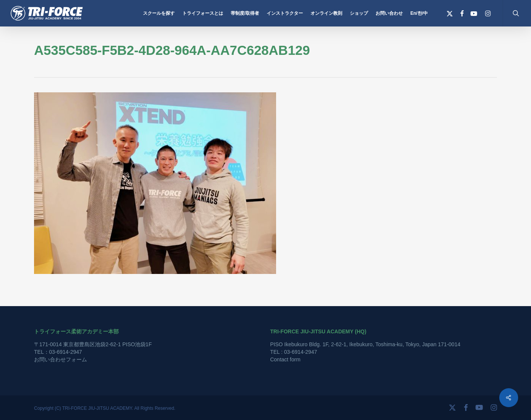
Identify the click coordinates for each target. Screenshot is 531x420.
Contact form (285, 359)
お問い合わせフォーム (61, 359)
